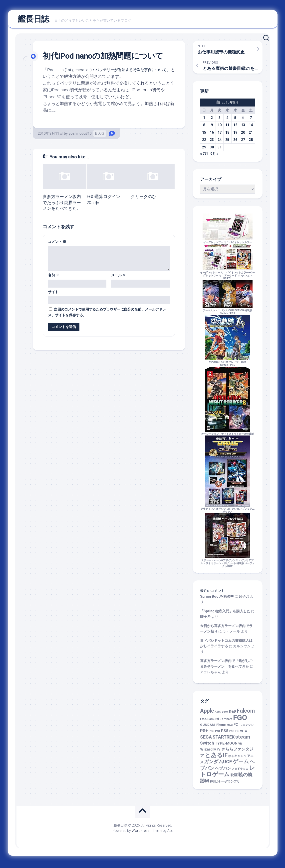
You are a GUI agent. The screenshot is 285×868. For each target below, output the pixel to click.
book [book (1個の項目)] (225, 714)
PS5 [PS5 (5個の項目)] (225, 733)
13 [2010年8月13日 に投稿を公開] (243, 127)
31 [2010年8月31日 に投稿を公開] (220, 149)
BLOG (100, 136)
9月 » (214, 156)
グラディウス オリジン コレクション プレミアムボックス (228, 511)
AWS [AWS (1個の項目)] (218, 714)
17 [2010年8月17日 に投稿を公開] (220, 135)
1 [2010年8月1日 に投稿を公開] (204, 120)
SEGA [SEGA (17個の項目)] (206, 739)
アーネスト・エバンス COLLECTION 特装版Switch (228, 313)
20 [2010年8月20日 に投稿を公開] (243, 135)
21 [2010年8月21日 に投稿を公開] (251, 135)
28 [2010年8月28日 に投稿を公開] (251, 142)
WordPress (141, 833)
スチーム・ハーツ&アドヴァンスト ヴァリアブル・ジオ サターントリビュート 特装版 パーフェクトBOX (228, 564)
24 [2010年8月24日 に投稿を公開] (220, 142)
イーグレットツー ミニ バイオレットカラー (228, 243)
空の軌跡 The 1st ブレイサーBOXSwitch (228, 364)
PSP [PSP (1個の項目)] (232, 733)
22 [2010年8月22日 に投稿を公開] (204, 142)
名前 (54, 277)
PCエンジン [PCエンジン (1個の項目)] (246, 727)
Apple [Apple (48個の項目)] (207, 713)
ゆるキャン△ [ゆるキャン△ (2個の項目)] (237, 758)
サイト (53, 294)
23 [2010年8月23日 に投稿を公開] (212, 142)
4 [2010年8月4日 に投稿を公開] (227, 120)
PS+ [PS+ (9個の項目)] (204, 733)
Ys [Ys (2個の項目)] (219, 752)
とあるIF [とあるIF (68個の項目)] (216, 757)
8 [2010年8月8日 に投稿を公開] (204, 127)
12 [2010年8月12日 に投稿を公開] (235, 127)
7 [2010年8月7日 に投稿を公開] (251, 120)
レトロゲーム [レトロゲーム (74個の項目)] (228, 773)
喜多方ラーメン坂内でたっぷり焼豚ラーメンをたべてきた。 (62, 205)
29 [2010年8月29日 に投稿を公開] (204, 149)
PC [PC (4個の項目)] (236, 727)
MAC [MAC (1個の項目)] (230, 727)
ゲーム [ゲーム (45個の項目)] (241, 764)
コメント (57, 244)
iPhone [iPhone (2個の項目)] (221, 727)
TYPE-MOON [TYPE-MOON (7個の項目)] (226, 746)
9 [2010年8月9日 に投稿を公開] (212, 127)
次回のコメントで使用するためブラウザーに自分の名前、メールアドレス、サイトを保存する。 (107, 314)
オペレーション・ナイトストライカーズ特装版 (228, 435)
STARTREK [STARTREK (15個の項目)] (224, 739)
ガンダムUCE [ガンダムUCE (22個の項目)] (218, 764)
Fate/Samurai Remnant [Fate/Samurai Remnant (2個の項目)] (216, 721)
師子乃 (244, 599)
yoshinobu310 (80, 136)
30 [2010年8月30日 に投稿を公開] (212, 149)
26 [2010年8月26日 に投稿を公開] (235, 142)
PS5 (233, 316)
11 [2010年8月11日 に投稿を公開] (227, 127)
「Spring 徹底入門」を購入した (225, 613)
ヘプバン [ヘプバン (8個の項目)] (223, 771)
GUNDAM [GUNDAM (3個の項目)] (207, 727)
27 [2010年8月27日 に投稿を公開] (243, 142)
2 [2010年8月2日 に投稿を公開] (212, 120)
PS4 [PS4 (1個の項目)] (218, 733)
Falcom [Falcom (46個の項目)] (246, 713)
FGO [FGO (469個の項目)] (240, 720)
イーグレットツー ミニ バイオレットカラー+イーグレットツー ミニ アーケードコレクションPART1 (227, 276)
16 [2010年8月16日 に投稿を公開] (212, 135)
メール (119, 277)
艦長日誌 (33, 20)
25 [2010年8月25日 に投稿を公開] (227, 142)
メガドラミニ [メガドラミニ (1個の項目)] (240, 771)
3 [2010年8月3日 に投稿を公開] (220, 120)
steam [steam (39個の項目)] (243, 739)
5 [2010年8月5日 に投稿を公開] (235, 120)
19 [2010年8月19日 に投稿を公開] (235, 135)
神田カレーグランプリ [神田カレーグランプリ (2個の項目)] (225, 784)
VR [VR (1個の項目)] (240, 746)
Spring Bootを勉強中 (217, 599)
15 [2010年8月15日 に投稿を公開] (204, 135)
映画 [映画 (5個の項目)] (234, 777)
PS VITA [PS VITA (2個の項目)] (241, 733)
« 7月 (204, 156)
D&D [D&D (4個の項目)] (233, 714)
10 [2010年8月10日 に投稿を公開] (220, 127)
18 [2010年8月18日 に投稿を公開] (227, 135)
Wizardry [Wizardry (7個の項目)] (208, 752)
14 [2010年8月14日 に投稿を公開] (251, 127)
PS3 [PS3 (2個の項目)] (211, 733)
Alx (170, 833)
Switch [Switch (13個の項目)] (207, 745)
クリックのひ (144, 199)
